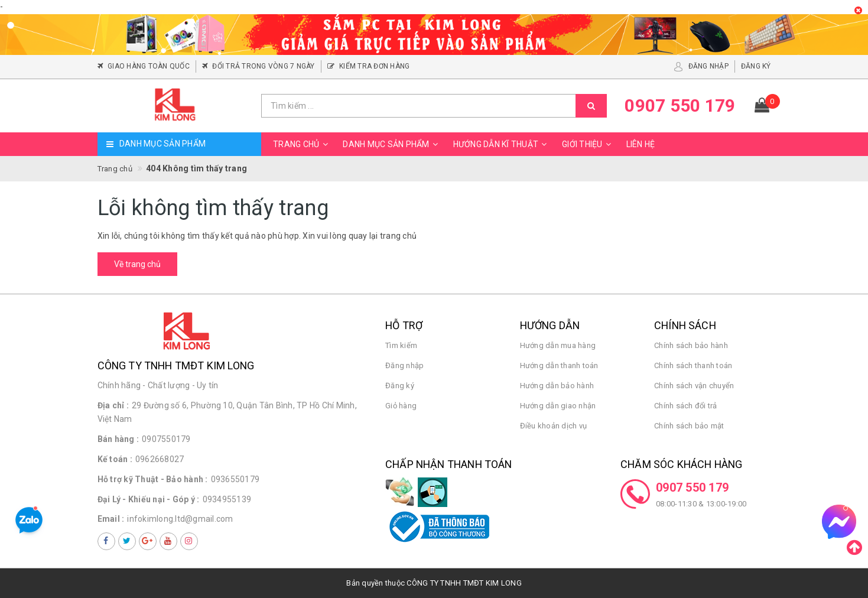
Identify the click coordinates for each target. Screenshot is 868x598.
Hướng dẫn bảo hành (557, 386)
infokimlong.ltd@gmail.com (180, 519)
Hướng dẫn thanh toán (559, 365)
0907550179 (166, 439)
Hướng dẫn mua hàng (558, 345)
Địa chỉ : (113, 405)
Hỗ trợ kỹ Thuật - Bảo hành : (153, 479)
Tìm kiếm (401, 345)
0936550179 (235, 479)
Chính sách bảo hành (691, 345)
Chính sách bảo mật (689, 426)
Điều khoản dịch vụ (554, 426)
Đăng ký (400, 386)
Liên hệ (641, 144)
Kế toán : (115, 459)
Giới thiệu (588, 144)
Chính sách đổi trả (686, 406)
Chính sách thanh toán (693, 365)
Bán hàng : (118, 439)
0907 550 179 (692, 487)
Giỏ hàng (401, 406)
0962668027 (160, 459)
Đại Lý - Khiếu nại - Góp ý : (149, 499)
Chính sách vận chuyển (694, 386)
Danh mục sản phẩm (392, 144)
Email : (111, 519)
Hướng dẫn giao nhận (558, 406)
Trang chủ (302, 144)
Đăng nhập (404, 365)
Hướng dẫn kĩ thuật (502, 144)
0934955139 (227, 499)
